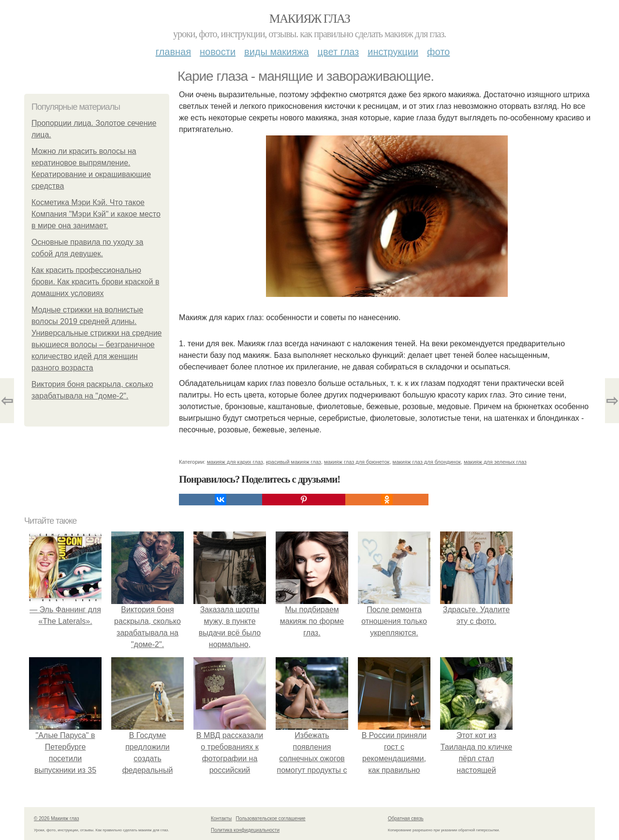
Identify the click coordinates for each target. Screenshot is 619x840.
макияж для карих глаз (235, 462)
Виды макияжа (277, 52)
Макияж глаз (310, 19)
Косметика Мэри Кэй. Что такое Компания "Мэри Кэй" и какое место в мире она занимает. (96, 214)
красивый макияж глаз (294, 462)
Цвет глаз (339, 52)
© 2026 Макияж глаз (56, 818)
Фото (438, 52)
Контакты (221, 818)
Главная (173, 52)
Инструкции (393, 52)
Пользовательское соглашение (271, 818)
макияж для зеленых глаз (495, 462)
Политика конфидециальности (245, 830)
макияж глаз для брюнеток (357, 462)
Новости (218, 52)
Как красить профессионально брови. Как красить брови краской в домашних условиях (95, 282)
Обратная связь (406, 818)
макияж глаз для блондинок (427, 462)
